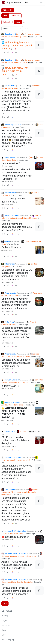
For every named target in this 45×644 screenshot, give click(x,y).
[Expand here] (39, 166)
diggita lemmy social (15, 3)
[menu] (41, 3)
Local (18, 22)
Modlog (5, 616)
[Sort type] (12, 29)
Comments (15, 16)
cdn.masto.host (7, 182)
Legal (4, 620)
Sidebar (8, 10)
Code (4, 635)
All (24, 22)
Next (5, 603)
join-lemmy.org (8, 640)
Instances (6, 625)
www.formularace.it (9, 446)
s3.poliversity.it (7, 250)
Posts (5, 16)
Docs (4, 630)
